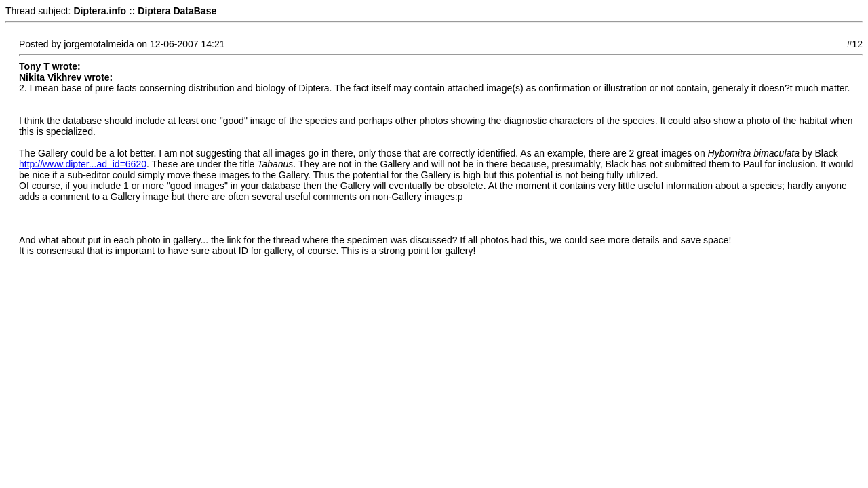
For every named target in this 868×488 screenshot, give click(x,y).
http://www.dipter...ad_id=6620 (83, 164)
